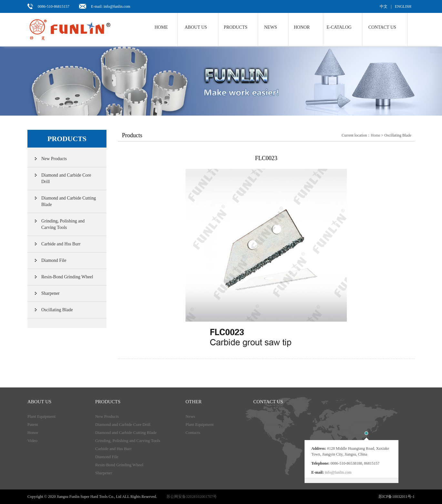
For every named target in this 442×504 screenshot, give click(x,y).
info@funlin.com (338, 472)
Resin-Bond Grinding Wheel (67, 277)
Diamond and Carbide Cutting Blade (69, 201)
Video (32, 441)
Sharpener (50, 293)
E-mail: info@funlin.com (111, 6)
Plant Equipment (41, 416)
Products (236, 27)
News (190, 416)
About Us (39, 402)
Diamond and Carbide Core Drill (66, 178)
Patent (33, 424)
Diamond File (54, 260)
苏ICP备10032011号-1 (397, 497)
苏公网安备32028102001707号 (192, 497)
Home (161, 27)
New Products (54, 159)
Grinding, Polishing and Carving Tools (63, 224)
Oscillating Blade (57, 310)
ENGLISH (403, 6)
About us (196, 27)
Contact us (382, 27)
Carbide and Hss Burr (61, 244)
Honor (302, 27)
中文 (384, 6)
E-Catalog (339, 27)
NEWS (271, 27)
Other (194, 402)
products (108, 402)
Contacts (193, 432)
